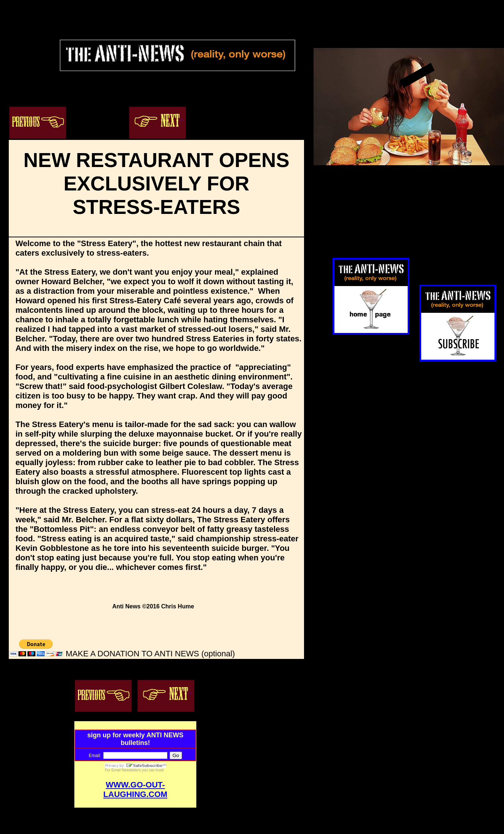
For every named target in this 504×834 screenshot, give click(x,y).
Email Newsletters (126, 770)
